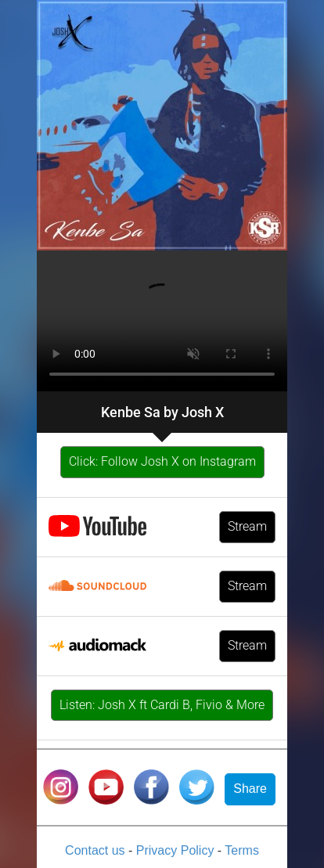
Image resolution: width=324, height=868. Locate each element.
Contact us (97, 850)
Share (250, 789)
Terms (242, 850)
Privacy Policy (177, 850)
